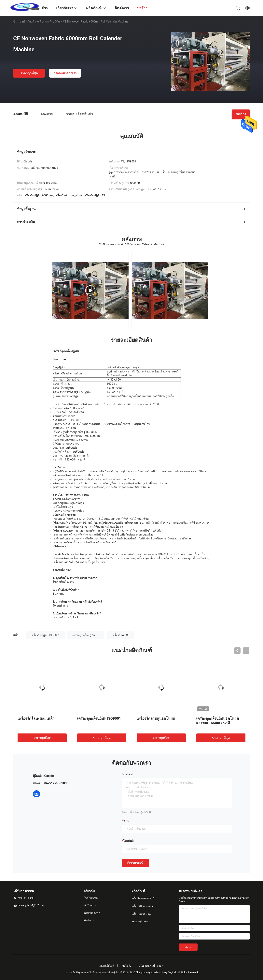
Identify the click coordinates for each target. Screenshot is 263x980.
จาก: (126, 821)
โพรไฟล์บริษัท (91, 898)
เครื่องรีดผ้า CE (121, 635)
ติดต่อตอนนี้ (135, 863)
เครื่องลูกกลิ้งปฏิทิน (49, 22)
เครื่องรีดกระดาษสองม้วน (144, 898)
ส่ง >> (188, 947)
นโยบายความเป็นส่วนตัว (152, 966)
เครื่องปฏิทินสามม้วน (142, 906)
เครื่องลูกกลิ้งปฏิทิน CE (86, 635)
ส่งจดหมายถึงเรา (65, 73)
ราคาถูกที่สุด (29, 73)
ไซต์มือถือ (126, 966)
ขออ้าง (241, 114)
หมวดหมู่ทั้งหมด (140, 922)
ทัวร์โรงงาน (90, 905)
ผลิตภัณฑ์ (28, 22)
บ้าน (16, 22)
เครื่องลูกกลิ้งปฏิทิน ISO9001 (99, 718)
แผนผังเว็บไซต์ (106, 966)
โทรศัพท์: (129, 841)
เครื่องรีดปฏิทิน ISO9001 (45, 635)
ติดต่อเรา (89, 920)
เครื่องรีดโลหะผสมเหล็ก (36, 718)
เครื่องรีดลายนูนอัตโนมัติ (156, 718)
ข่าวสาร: (129, 774)
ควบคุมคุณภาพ (92, 913)
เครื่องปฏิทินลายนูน (141, 914)
